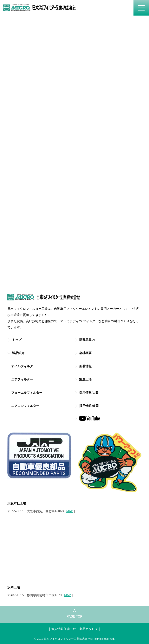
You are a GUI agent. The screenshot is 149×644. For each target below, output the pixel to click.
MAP (70, 511)
